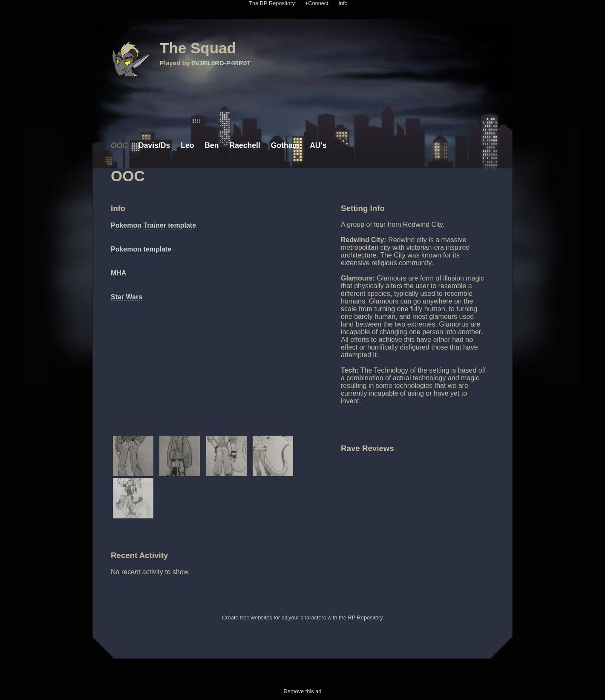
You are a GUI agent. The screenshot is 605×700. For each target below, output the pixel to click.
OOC (119, 145)
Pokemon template (141, 249)
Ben (212, 145)
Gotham (285, 145)
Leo (187, 145)
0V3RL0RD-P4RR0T (221, 63)
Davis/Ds (154, 145)
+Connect (317, 3)
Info (343, 3)
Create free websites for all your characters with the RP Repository (302, 618)
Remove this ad (303, 691)
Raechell (245, 145)
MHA (118, 273)
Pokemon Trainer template (153, 225)
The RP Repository (272, 3)
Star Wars (127, 297)
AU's (318, 145)
